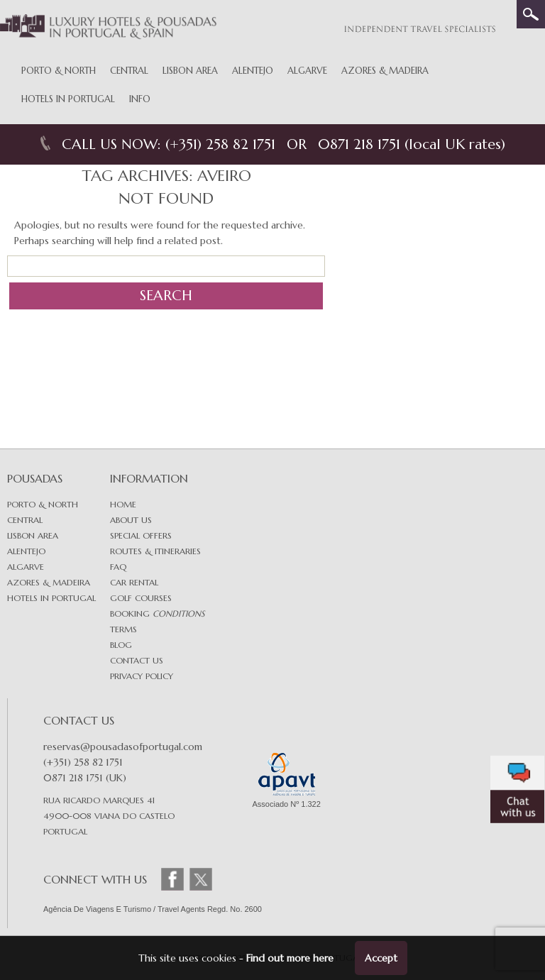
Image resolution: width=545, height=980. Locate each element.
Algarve (307, 71)
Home (123, 504)
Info (140, 99)
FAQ (118, 567)
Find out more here (290, 958)
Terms (123, 629)
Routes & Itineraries (155, 551)
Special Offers (141, 535)
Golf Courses (141, 598)
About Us (131, 520)
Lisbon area (33, 535)
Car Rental (134, 582)
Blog (121, 645)
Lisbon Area (190, 71)
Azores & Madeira (385, 71)
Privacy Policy (142, 676)
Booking (157, 613)
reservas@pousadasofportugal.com (123, 747)
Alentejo (253, 71)
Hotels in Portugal (68, 99)
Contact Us (137, 660)
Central (129, 71)
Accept (381, 958)
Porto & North (59, 71)
